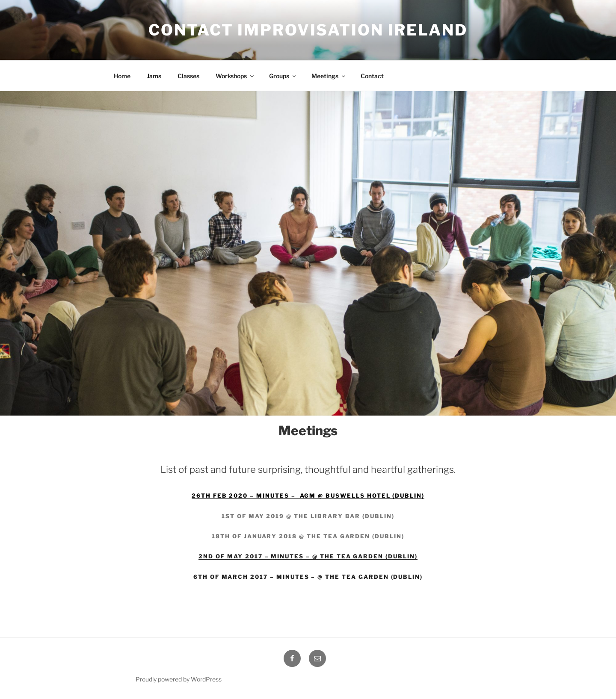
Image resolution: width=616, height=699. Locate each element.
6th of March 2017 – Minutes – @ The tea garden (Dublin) (308, 577)
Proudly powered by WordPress (179, 679)
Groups (283, 76)
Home (122, 76)
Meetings (329, 76)
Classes (188, 76)
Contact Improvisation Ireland (308, 30)
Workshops (235, 76)
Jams (154, 76)
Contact (372, 76)
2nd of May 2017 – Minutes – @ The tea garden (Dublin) (308, 556)
